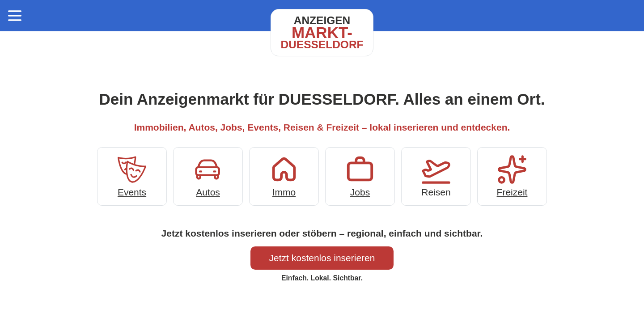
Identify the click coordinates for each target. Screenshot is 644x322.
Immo (284, 176)
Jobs (360, 176)
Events (132, 176)
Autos (208, 176)
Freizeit (512, 176)
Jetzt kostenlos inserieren (322, 258)
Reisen (436, 176)
